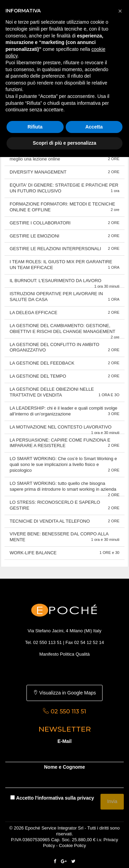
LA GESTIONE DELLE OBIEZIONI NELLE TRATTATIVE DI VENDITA (64, 392)
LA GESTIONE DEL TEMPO (64, 376)
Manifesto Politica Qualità (64, 654)
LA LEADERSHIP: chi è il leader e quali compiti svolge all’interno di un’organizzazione (64, 411)
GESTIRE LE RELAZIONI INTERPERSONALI (64, 249)
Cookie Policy (72, 845)
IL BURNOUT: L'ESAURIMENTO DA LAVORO (64, 283)
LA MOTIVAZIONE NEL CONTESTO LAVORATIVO (64, 429)
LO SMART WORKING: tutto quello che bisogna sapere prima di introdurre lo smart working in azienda (64, 488)
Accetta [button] (94, 127)
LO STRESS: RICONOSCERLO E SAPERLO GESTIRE (64, 505)
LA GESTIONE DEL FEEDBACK (64, 363)
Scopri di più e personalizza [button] (64, 143)
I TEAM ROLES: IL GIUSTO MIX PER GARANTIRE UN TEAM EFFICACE (64, 265)
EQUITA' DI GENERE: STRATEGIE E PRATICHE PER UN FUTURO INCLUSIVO (64, 188)
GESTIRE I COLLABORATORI (64, 223)
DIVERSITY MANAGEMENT (64, 172)
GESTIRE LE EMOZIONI (64, 236)
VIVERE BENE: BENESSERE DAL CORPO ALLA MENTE (64, 537)
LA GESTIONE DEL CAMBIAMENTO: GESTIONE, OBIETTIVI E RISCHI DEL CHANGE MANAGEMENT (64, 331)
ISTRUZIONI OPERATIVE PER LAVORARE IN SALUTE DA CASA (64, 297)
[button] (120, 11)
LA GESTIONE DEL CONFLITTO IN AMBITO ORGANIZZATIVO (64, 347)
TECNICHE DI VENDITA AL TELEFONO (64, 521)
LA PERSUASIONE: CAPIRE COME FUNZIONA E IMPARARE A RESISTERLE (64, 443)
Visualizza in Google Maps (64, 693)
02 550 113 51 (48, 642)
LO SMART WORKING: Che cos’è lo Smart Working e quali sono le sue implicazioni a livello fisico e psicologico (64, 464)
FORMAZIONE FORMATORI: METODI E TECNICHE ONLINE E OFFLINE (64, 207)
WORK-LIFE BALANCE (64, 553)
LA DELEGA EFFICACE (64, 313)
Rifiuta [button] (35, 127)
